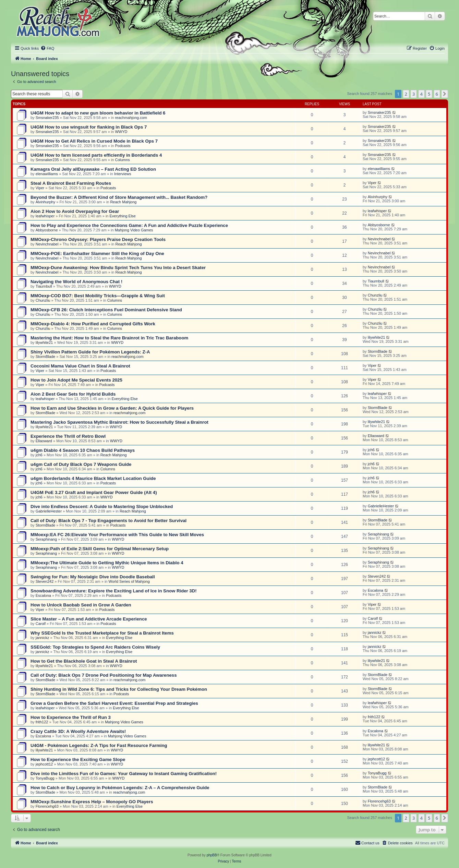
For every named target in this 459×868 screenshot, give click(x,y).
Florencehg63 (47, 806)
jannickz (43, 638)
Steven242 (45, 581)
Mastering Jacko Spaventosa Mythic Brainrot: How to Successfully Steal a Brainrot (119, 422)
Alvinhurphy (45, 202)
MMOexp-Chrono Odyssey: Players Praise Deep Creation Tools (98, 239)
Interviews (123, 174)
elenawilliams (47, 174)
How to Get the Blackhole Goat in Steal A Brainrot (84, 661)
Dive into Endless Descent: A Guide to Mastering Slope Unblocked (102, 507)
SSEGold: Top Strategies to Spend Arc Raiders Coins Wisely (95, 647)
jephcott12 (44, 764)
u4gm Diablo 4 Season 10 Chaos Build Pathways (83, 450)
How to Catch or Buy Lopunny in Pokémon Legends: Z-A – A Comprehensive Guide (120, 788)
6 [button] (437, 94)
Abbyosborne (47, 230)
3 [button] (414, 94)
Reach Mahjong (123, 202)
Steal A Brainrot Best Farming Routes (71, 183)
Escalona (43, 595)
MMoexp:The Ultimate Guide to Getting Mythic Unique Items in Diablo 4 (107, 563)
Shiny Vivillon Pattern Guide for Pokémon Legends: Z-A (90, 352)
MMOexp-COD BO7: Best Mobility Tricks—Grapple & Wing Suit (98, 296)
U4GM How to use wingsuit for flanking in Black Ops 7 (89, 127)
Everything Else (123, 216)
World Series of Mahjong (129, 581)
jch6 (39, 455)
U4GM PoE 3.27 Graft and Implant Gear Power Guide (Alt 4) (94, 492)
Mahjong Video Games (134, 230)
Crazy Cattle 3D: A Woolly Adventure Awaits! (78, 731)
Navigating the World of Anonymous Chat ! (76, 282)
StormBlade (45, 357)
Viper (40, 188)
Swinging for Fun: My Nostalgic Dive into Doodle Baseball (93, 577)
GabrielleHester (49, 511)
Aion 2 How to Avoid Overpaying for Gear (75, 211)
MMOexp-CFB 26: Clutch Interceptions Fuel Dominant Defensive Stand (106, 310)
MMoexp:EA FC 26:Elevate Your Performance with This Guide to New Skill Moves (117, 535)
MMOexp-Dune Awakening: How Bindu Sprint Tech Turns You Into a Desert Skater (118, 268)
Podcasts (123, 146)
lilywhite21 (44, 342)
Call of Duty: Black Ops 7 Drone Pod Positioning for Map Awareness (104, 675)
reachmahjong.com (131, 118)
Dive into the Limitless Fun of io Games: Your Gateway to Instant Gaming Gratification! (124, 774)
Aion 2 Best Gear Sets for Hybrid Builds (73, 394)
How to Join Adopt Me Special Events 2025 (76, 380)
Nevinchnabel (47, 244)
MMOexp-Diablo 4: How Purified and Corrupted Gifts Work (93, 324)
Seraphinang (46, 539)
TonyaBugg (45, 778)
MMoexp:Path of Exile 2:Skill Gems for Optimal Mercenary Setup (100, 549)
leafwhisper (45, 216)
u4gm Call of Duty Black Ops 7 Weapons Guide (81, 464)
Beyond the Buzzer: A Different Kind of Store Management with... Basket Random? (119, 197)
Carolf (41, 624)
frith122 (42, 722)
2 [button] (406, 94)
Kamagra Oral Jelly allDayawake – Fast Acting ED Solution (93, 169)
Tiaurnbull (44, 286)
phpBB (212, 855)
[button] (445, 94)
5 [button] (429, 94)
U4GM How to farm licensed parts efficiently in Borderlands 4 (96, 155)
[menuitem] (47, 48)
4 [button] (421, 94)
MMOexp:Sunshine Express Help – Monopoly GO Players (92, 802)
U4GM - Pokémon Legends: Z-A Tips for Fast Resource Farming (99, 745)
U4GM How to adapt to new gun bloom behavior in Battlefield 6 (98, 113)
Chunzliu (43, 300)
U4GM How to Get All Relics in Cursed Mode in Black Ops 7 (94, 141)
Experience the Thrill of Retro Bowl (68, 436)
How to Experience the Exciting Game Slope (78, 759)
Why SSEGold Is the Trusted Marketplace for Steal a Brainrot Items (102, 633)
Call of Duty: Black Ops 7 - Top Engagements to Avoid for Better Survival (108, 521)
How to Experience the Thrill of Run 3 (71, 717)
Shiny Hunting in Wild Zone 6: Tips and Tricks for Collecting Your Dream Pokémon (119, 689)
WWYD (121, 132)
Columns (122, 160)
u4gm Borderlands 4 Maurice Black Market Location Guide (93, 478)
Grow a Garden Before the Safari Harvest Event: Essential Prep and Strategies (114, 703)
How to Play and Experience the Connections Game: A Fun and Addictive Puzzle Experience (129, 225)
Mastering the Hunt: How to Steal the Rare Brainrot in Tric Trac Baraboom (109, 338)
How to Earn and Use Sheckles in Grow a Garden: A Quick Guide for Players (112, 408)
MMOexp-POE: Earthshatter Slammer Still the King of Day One (97, 254)
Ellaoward (44, 441)
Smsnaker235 (47, 118)
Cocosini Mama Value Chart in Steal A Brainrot (80, 366)
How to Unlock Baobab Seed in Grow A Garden (81, 605)
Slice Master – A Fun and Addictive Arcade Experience (89, 619)
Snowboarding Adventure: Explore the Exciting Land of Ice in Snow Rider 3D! (114, 591)
